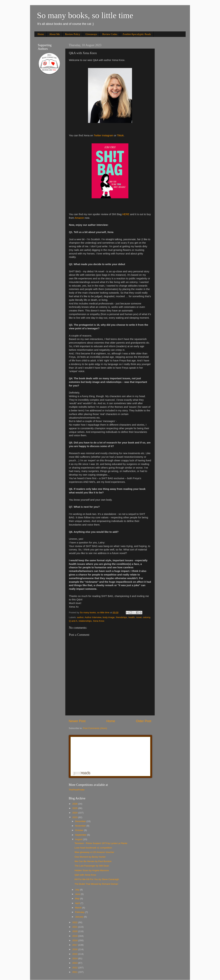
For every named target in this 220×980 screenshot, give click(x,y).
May (78, 899)
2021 (75, 927)
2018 (75, 940)
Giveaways (91, 34)
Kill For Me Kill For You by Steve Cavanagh (97, 879)
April (78, 903)
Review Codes (110, 34)
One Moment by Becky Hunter (90, 857)
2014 (75, 958)
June (78, 894)
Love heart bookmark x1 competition (93, 848)
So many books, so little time (85, 15)
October (80, 830)
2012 (75, 968)
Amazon (79, 218)
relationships (85, 621)
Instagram (108, 135)
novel (139, 617)
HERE (126, 214)
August (79, 839)
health (132, 617)
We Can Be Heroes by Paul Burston (93, 861)
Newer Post (77, 721)
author (80, 617)
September (81, 835)
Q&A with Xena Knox (85, 875)
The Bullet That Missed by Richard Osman (96, 884)
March (79, 908)
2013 (75, 963)
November (81, 826)
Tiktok (120, 135)
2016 (75, 949)
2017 (75, 945)
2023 (75, 817)
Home (41, 34)
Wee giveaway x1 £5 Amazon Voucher (94, 852)
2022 (75, 922)
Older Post (144, 721)
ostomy (147, 617)
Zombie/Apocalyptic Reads (137, 34)
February (80, 912)
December (81, 821)
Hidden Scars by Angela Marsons (92, 870)
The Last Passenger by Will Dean (92, 866)
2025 (75, 808)
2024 (75, 813)
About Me (54, 34)
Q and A (73, 621)
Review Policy (73, 34)
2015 (75, 954)
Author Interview (93, 617)
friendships (121, 617)
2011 (75, 972)
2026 (75, 804)
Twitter (97, 135)
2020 (75, 931)
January (80, 917)
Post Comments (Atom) (95, 728)
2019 (75, 936)
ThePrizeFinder (77, 790)
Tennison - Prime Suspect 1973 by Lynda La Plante (101, 843)
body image (109, 617)
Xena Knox (99, 621)
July (78, 890)
